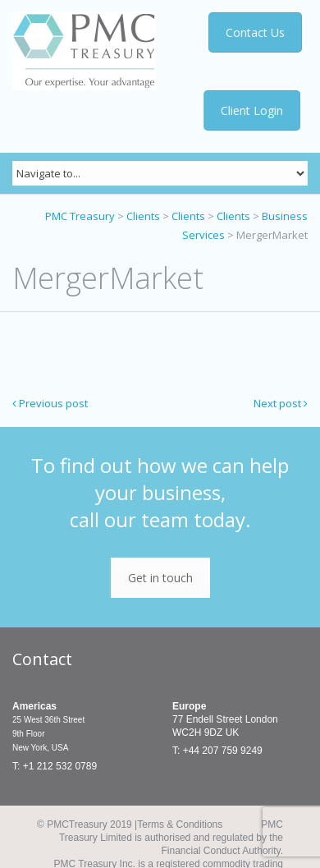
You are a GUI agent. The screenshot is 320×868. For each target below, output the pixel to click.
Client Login (252, 110)
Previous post (50, 403)
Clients (143, 216)
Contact (42, 659)
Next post (281, 403)
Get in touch (160, 578)
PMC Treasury (80, 216)
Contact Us (254, 32)
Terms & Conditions (180, 824)
